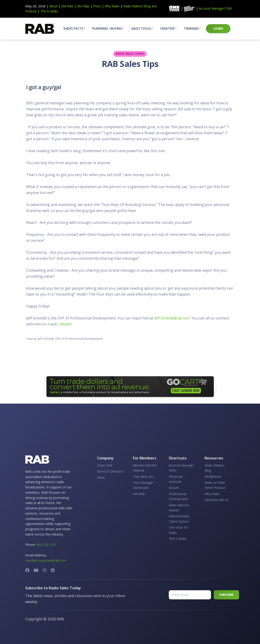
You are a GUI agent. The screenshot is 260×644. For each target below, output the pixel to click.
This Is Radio (178, 539)
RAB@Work (213, 477)
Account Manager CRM (215, 8)
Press (97, 6)
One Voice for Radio (178, 530)
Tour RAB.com (143, 477)
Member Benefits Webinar (145, 468)
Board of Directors (110, 471)
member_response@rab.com (46, 560)
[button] (74, 28)
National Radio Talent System (179, 519)
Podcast (31, 11)
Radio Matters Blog (137, 6)
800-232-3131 (46, 545)
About (53, 6)
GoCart (174, 488)
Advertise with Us (217, 500)
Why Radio (112, 6)
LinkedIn (65, 324)
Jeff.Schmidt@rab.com (172, 318)
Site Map (83, 6)
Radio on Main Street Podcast (215, 485)
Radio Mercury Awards (179, 508)
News (101, 477)
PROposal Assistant (176, 479)
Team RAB (105, 465)
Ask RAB (67, 6)
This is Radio (49, 11)
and (154, 6)
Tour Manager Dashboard (143, 485)
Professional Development (178, 496)
